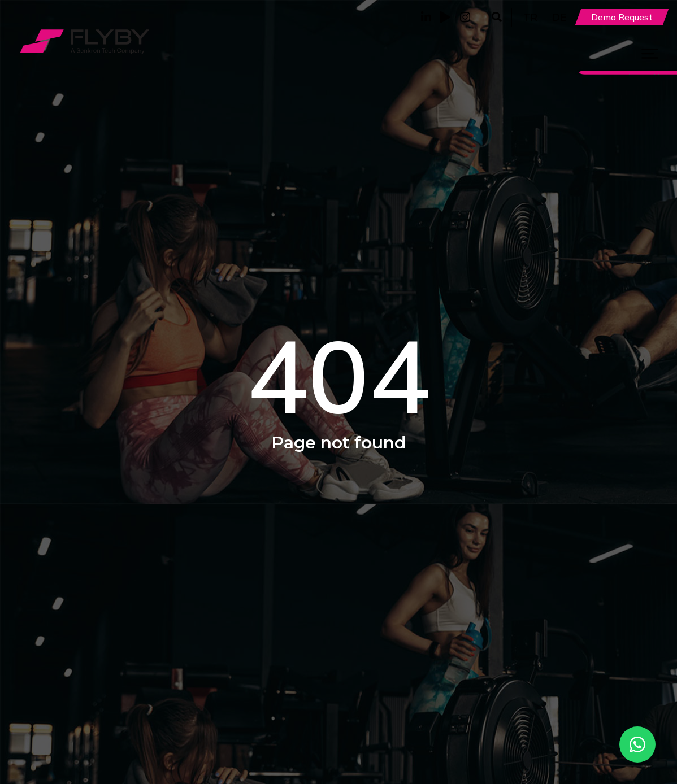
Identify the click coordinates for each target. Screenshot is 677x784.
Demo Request (622, 17)
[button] (496, 17)
